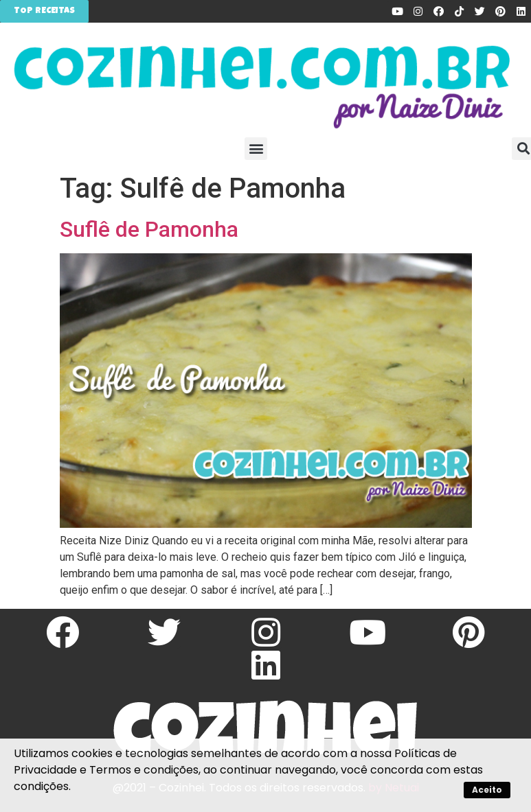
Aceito (487, 790)
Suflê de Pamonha (149, 229)
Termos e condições (144, 770)
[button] (256, 149)
